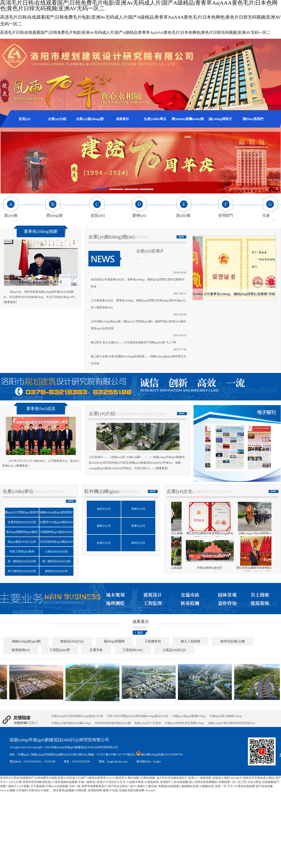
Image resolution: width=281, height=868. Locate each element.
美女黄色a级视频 (64, 790)
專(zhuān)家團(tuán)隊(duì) (188, 123)
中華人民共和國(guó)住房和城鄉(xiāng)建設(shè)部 (137, 716)
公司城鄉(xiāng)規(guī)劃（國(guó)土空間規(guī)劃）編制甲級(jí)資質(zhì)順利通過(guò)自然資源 (138, 325)
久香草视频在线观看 (65, 782)
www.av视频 (7, 790)
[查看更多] (10, 302)
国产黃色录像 (264, 786)
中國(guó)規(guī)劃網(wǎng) (189, 716)
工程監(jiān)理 (60, 650)
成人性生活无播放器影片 (172, 778)
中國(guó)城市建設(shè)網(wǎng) (71, 723)
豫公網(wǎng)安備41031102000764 (162, 754)
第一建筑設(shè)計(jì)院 (22, 561)
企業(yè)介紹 (57, 119)
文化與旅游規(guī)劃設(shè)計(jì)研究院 (56, 543)
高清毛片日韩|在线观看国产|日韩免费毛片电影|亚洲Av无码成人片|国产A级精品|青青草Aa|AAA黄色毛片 (64, 778)
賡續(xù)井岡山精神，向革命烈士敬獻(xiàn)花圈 (248, 535)
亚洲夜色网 (95, 790)
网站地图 (133, 778)
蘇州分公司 (138, 543)
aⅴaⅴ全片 (236, 778)
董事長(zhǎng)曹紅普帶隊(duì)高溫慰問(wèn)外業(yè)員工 (248, 570)
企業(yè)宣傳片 (150, 251)
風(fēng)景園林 (114, 641)
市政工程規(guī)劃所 (22, 551)
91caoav (150, 790)
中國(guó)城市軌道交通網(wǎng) (184, 723)
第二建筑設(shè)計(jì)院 (57, 561)
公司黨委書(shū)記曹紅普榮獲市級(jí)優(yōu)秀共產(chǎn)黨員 (234, 296)
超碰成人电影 (221, 778)
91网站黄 (81, 790)
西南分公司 (138, 509)
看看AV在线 (110, 790)
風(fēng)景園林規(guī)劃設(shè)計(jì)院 (22, 533)
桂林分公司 (104, 543)
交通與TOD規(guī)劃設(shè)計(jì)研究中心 (56, 524)
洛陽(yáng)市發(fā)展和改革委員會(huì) (232, 723)
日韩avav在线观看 (57, 786)
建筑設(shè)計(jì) (72, 641)
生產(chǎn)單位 (155, 119)
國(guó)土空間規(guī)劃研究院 (22, 514)
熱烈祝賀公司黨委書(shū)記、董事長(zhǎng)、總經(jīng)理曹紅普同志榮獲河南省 (138, 283)
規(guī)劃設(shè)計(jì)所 (22, 542)
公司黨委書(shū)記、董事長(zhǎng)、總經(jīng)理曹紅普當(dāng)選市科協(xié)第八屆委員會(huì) (138, 304)
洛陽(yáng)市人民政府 (148, 723)
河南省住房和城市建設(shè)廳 (113, 723)
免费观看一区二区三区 (232, 782)
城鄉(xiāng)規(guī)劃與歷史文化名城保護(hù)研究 (56, 514)
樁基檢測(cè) (21, 650)
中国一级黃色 (87, 782)
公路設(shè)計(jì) (174, 650)
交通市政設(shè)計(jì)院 (22, 522)
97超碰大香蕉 (135, 782)
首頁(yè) (25, 119)
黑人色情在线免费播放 (203, 782)
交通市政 (96, 650)
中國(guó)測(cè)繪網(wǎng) (225, 716)
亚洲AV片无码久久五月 (111, 782)
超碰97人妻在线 (147, 786)
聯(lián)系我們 (253, 119)
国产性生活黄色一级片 (122, 786)
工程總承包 (153, 641)
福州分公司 (104, 509)
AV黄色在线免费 (244, 786)
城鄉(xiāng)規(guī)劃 (26, 641)
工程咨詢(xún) (132, 650)
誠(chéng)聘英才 (220, 119)
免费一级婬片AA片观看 (15, 786)
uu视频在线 (206, 786)
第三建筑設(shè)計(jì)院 (22, 571)
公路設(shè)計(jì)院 (57, 551)
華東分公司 (138, 526)
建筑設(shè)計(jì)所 (57, 571)
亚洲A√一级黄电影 (200, 778)
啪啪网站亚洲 (190, 786)
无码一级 (75, 786)
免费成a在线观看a (169, 786)
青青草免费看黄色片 (94, 786)
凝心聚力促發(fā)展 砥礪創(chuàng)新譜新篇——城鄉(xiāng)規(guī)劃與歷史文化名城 (138, 360)
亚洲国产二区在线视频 (174, 782)
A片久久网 (15, 782)
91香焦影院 (152, 782)
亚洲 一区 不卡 (224, 786)
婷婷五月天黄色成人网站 (259, 778)
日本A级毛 (254, 782)
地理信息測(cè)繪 (232, 641)
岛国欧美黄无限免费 (132, 790)
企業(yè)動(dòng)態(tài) (90, 123)
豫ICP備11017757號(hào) (121, 754)
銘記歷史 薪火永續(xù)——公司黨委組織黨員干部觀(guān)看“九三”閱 (133, 342)
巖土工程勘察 (191, 641)
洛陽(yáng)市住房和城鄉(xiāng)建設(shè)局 (77, 716)
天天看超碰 (38, 786)
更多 (140, 633)
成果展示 (122, 119)
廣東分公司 (104, 526)
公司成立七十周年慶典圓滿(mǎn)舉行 (197, 568)
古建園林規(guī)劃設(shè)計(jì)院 (56, 533)
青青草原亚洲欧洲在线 (37, 782)
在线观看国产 (271, 782)
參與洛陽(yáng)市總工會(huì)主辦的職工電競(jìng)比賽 (197, 535)
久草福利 (22, 790)
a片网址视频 (147, 778)
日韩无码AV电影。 (40, 790)
